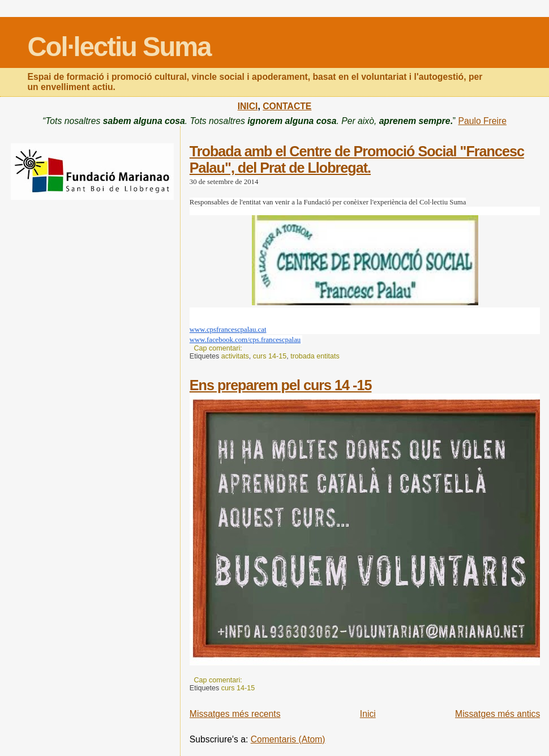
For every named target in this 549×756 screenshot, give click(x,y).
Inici (368, 714)
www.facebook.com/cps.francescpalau (245, 340)
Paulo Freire (482, 121)
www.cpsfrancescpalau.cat (228, 330)
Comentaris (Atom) (288, 739)
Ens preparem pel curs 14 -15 (281, 385)
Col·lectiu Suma (119, 47)
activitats (235, 356)
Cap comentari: (219, 348)
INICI (248, 106)
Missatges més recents (235, 714)
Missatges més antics (497, 714)
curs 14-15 (270, 356)
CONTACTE (287, 106)
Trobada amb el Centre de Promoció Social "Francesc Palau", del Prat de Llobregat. (357, 159)
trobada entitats (315, 356)
